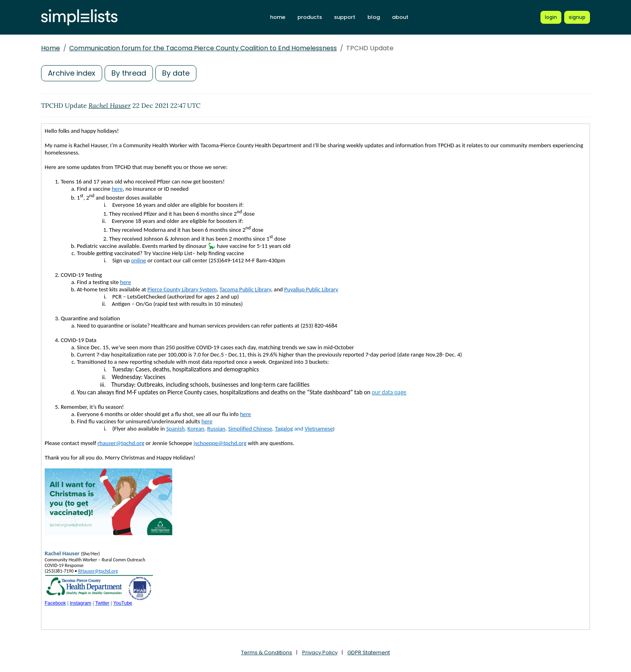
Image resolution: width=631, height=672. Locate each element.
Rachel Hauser (110, 105)
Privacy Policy (320, 652)
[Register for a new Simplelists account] (577, 17)
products (310, 17)
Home (51, 48)
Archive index (72, 73)
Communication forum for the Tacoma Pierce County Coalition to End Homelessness (203, 48)
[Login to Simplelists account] (551, 17)
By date (176, 73)
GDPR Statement (369, 652)
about (400, 17)
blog (374, 17)
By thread (129, 73)
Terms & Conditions (267, 652)
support (345, 17)
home (278, 17)
